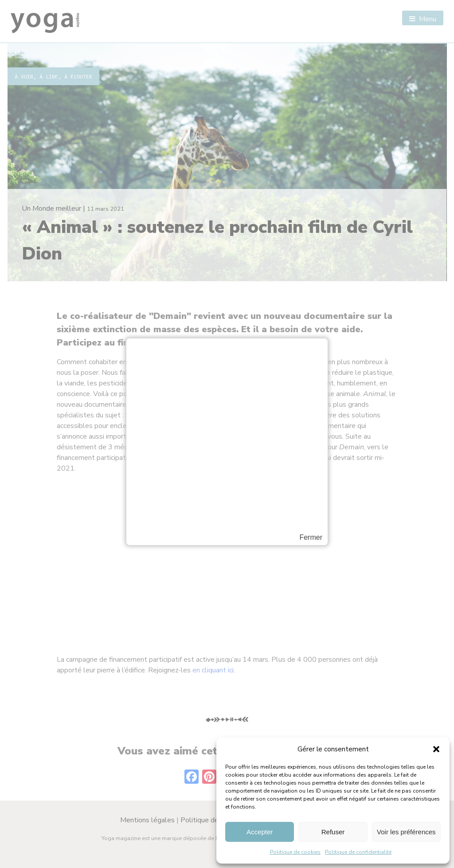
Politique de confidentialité (358, 852)
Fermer (311, 538)
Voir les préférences (406, 832)
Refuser (333, 832)
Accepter (260, 832)
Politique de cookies (295, 852)
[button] (436, 749)
